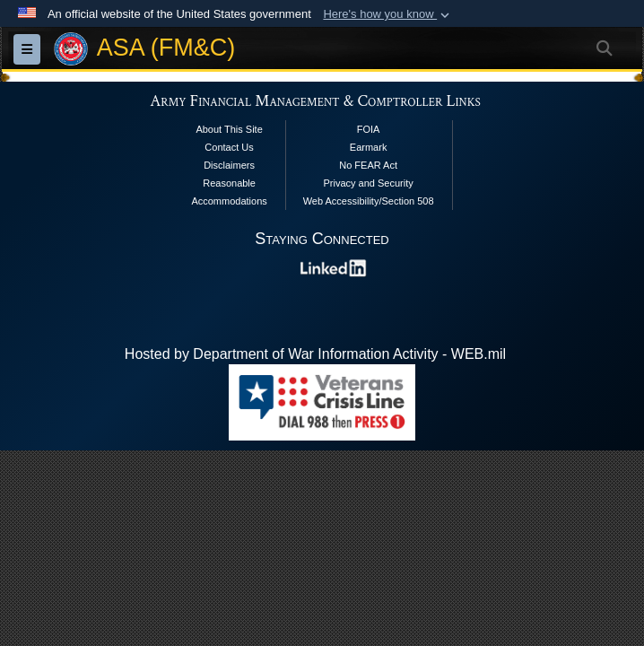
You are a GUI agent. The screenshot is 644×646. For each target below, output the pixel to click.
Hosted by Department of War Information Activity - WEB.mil (315, 354)
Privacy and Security (368, 183)
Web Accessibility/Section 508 (369, 201)
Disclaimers (229, 165)
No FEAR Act (368, 165)
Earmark (369, 147)
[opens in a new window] (334, 267)
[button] (388, 14)
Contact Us (229, 147)
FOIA (369, 129)
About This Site (229, 129)
